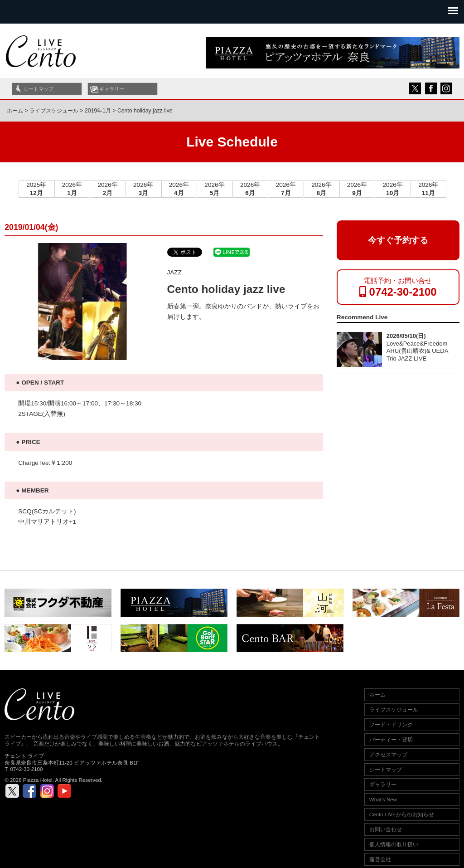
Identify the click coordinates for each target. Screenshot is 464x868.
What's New (383, 800)
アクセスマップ (388, 755)
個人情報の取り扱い (394, 844)
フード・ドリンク (391, 725)
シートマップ (39, 89)
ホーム (15, 111)
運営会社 (380, 859)
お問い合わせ (386, 829)
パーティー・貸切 (391, 740)
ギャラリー (112, 89)
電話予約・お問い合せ (398, 287)
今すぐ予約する (398, 240)
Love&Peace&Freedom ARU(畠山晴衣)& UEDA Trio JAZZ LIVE (417, 351)
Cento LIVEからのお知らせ (402, 814)
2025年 (36, 189)
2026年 (72, 189)
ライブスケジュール (394, 710)
